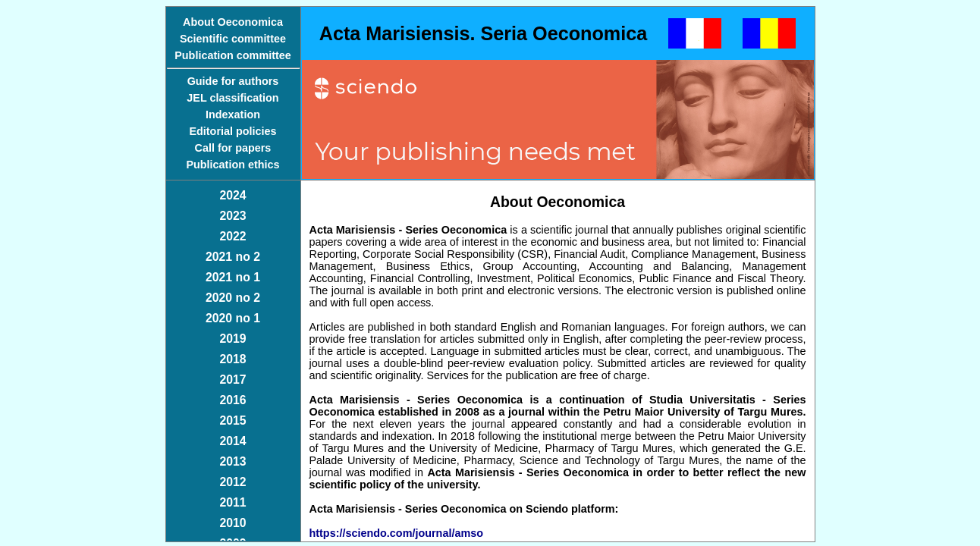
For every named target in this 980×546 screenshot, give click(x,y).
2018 (232, 359)
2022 (232, 236)
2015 (232, 420)
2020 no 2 (233, 298)
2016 (232, 400)
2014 (232, 441)
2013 (232, 461)
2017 (232, 380)
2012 (232, 482)
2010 (232, 523)
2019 (232, 339)
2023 (232, 216)
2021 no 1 (233, 277)
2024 (232, 195)
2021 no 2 (233, 257)
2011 (232, 502)
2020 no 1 (233, 318)
